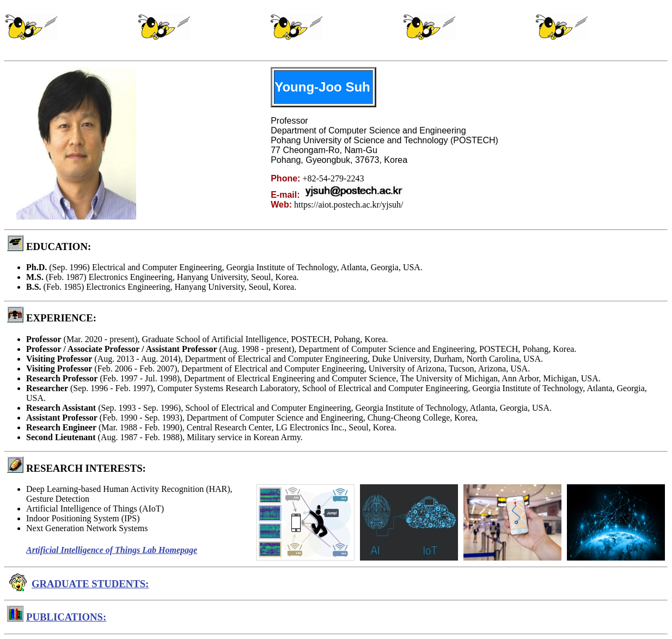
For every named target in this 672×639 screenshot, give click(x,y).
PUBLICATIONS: (66, 617)
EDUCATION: (59, 247)
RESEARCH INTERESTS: (86, 468)
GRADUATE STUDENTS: (90, 584)
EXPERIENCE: (61, 318)
